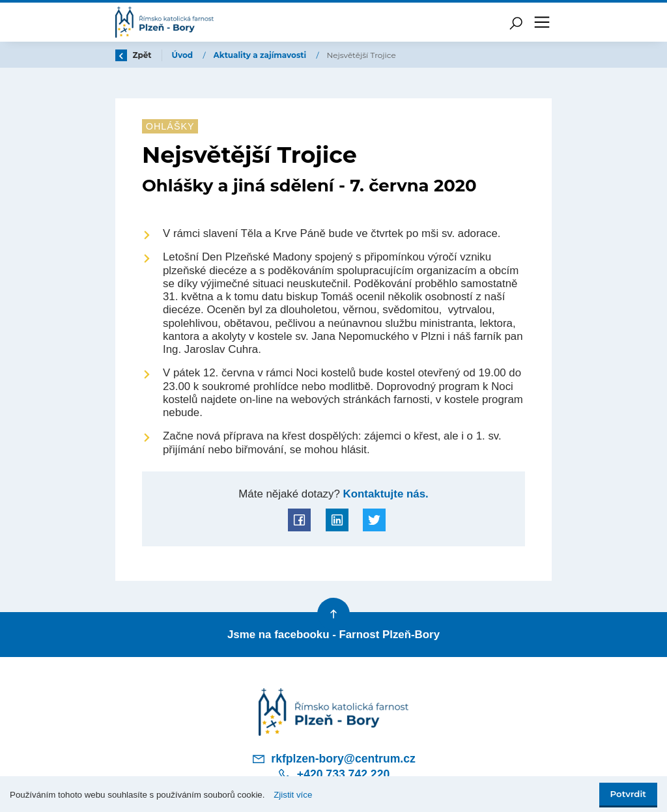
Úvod (184, 55)
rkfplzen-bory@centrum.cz (333, 759)
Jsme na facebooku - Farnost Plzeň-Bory (333, 635)
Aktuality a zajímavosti (261, 55)
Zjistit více (293, 795)
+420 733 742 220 (333, 775)
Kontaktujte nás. (384, 494)
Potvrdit (628, 794)
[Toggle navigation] (542, 22)
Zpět (134, 55)
